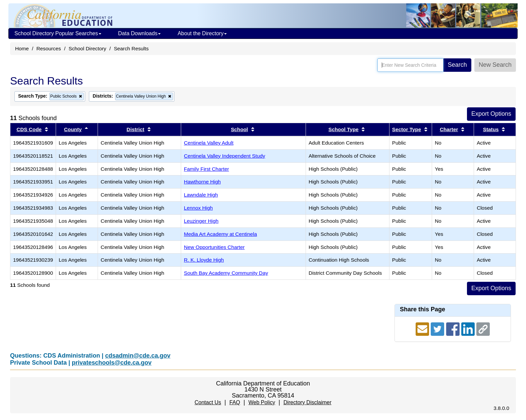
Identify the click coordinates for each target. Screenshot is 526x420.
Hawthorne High (202, 182)
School (239, 129)
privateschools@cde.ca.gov (112, 363)
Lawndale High (201, 195)
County (73, 129)
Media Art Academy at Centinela (220, 234)
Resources (49, 48)
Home (22, 48)
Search (457, 65)
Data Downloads (139, 33)
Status (491, 129)
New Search (495, 65)
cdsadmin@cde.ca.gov (138, 356)
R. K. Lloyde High (204, 260)
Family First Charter (206, 169)
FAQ (235, 402)
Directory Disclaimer (307, 402)
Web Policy (262, 402)
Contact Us (208, 402)
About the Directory (202, 33)
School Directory (87, 48)
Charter (449, 129)
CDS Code (29, 129)
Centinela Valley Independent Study (224, 156)
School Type (344, 129)
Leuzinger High (201, 221)
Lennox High (198, 208)
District (135, 129)
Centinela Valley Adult (209, 143)
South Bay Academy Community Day (226, 273)
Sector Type (407, 129)
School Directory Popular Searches (58, 33)
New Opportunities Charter (214, 247)
